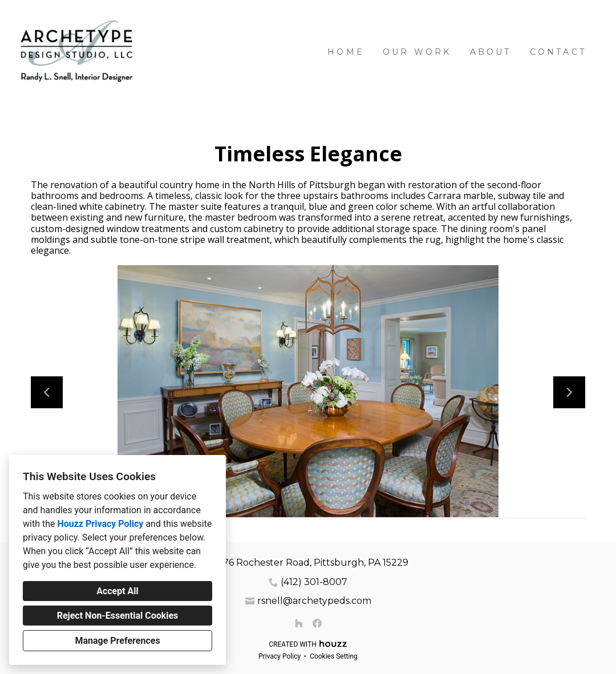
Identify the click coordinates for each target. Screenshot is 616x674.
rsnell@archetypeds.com (314, 601)
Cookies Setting (334, 656)
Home (346, 52)
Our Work (417, 52)
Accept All (117, 591)
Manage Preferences (117, 641)
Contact (558, 52)
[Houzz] (299, 623)
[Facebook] (317, 623)
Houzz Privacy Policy (100, 524)
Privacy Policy (279, 656)
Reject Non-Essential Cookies (118, 616)
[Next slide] (569, 392)
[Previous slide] (47, 392)
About (491, 52)
